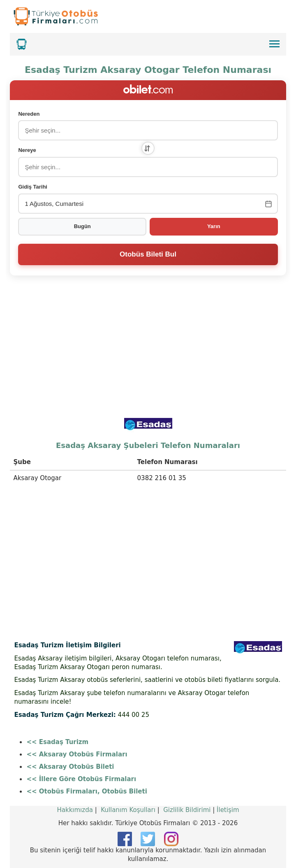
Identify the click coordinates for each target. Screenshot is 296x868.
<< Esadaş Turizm (57, 742)
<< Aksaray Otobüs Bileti (70, 767)
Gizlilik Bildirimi (187, 810)
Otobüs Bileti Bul (148, 254)
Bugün (82, 226)
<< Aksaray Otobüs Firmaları (77, 754)
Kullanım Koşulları (128, 810)
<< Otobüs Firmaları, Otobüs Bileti (87, 791)
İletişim (228, 810)
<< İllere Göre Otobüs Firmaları (81, 779)
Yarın (214, 226)
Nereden (29, 114)
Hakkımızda (75, 810)
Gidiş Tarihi (33, 187)
